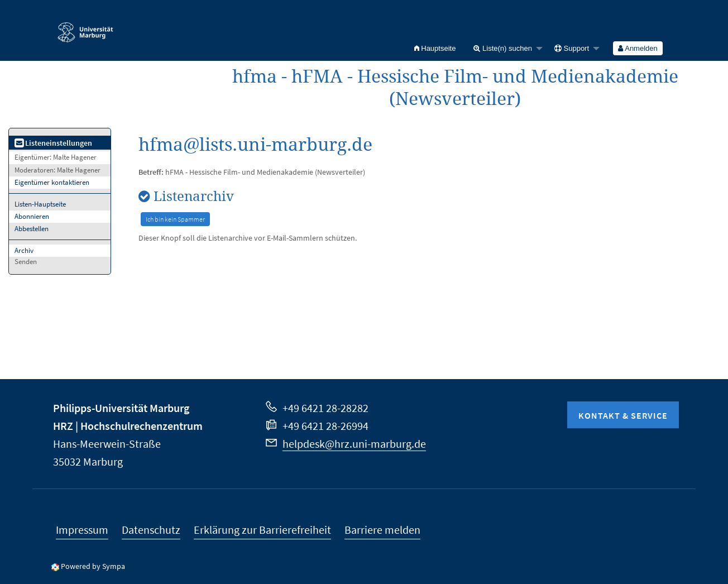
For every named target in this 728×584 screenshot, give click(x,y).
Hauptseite (435, 48)
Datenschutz (151, 530)
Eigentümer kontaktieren (52, 182)
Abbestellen (32, 229)
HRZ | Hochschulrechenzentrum (128, 426)
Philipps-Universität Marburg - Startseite (85, 27)
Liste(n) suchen (503, 48)
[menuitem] (435, 48)
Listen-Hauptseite (40, 204)
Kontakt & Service (623, 415)
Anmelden (638, 48)
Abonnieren (32, 216)
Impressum (82, 530)
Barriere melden (382, 530)
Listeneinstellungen (53, 143)
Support (572, 48)
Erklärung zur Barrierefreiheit (262, 530)
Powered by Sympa (93, 566)
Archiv (24, 250)
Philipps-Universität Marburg (121, 408)
